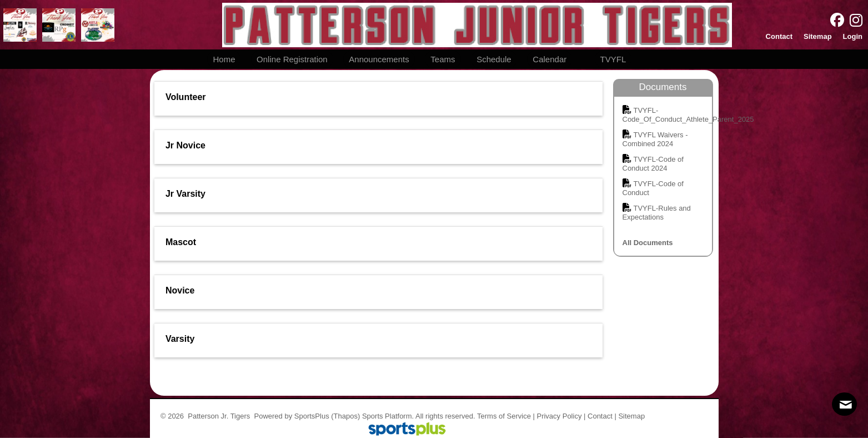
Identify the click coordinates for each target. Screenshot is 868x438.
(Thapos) (345, 416)
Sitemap (631, 416)
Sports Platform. (388, 416)
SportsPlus (312, 416)
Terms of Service (504, 416)
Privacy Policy (559, 416)
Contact (600, 416)
